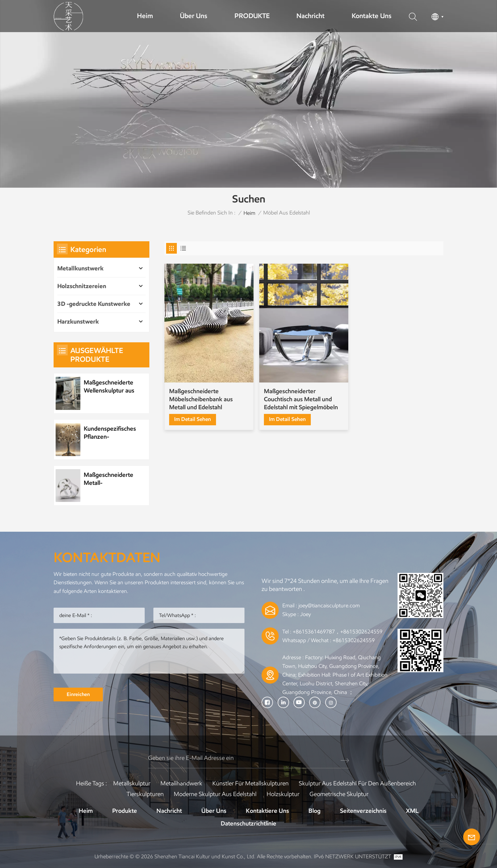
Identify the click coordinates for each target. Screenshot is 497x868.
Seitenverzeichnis (363, 811)
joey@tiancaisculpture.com (329, 605)
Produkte (125, 811)
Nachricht (310, 16)
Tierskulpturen (145, 794)
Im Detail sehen (193, 419)
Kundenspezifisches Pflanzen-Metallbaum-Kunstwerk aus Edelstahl (110, 433)
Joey (305, 614)
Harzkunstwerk (78, 322)
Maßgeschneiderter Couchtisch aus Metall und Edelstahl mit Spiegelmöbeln (301, 399)
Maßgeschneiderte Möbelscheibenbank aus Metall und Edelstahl (201, 399)
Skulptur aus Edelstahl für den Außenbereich (357, 783)
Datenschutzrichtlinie (248, 823)
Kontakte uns (372, 16)
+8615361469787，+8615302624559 (338, 632)
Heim (145, 16)
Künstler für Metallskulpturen (251, 783)
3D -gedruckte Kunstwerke (94, 304)
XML (412, 811)
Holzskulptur (283, 794)
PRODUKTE (252, 16)
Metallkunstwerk (80, 268)
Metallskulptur (132, 783)
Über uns (194, 16)
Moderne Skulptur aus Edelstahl (215, 794)
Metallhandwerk (181, 783)
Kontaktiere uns (267, 811)
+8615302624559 (354, 640)
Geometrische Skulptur (339, 794)
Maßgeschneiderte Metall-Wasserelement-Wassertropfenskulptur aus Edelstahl (113, 479)
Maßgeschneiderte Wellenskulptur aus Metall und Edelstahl (110, 387)
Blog (314, 811)
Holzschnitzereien (82, 286)
